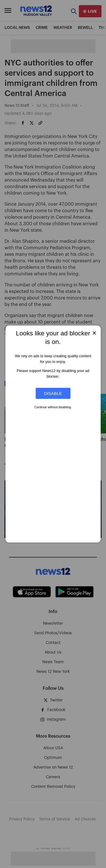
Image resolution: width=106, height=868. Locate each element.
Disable (53, 393)
